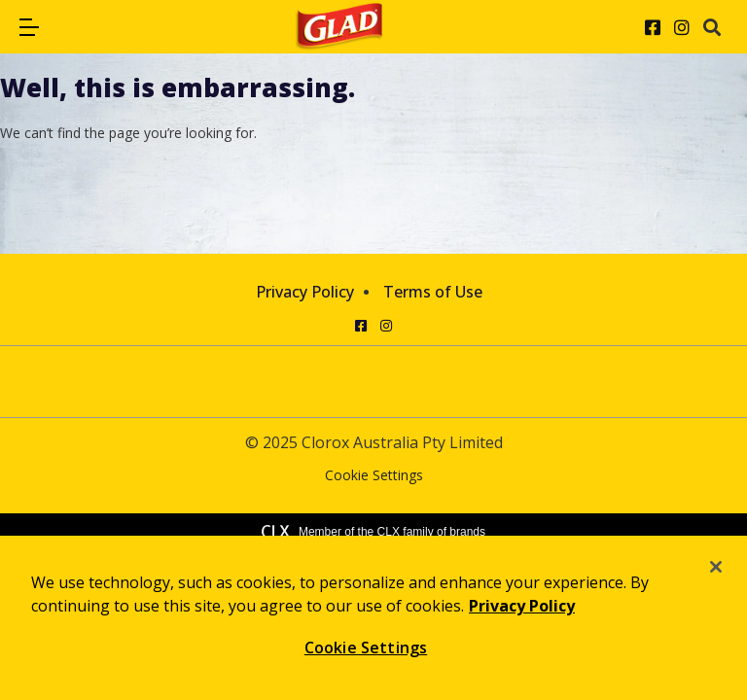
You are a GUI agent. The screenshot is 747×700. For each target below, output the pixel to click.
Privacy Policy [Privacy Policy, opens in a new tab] (522, 606)
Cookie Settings (374, 476)
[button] (29, 27)
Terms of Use (433, 292)
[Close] (716, 567)
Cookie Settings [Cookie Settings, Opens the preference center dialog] (366, 647)
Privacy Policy (305, 292)
